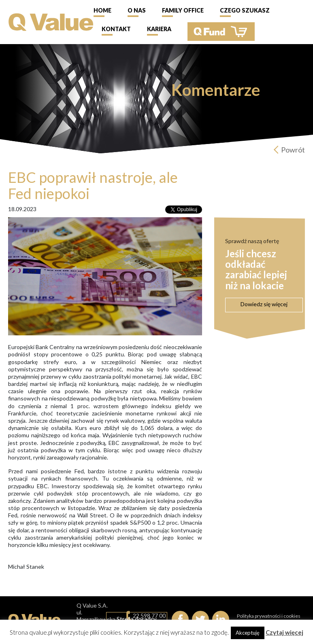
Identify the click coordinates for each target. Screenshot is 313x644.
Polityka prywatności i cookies (269, 616)
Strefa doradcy (137, 619)
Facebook (180, 619)
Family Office (183, 10)
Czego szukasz (245, 10)
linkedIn (221, 619)
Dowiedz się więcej (264, 304)
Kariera (159, 29)
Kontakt (116, 29)
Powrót (293, 150)
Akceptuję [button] (248, 633)
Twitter (200, 619)
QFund (221, 32)
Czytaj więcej (284, 632)
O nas (137, 10)
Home (102, 10)
